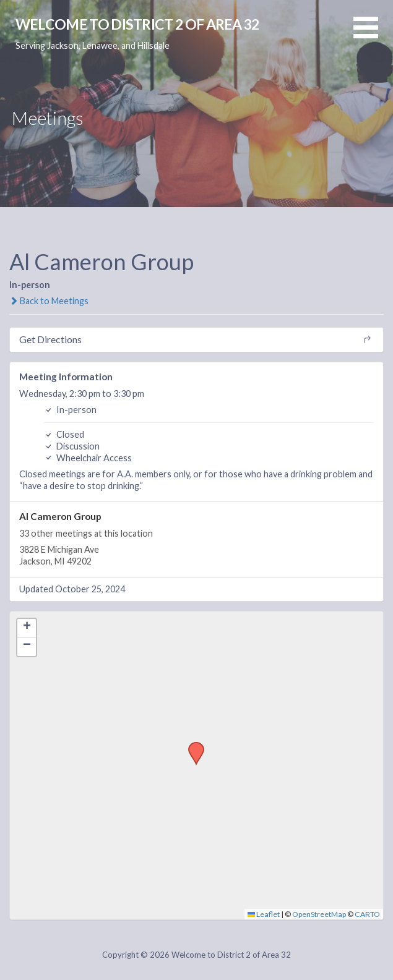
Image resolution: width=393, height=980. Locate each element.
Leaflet (264, 914)
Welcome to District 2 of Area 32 (137, 24)
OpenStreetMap (319, 914)
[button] (373, 35)
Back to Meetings (49, 301)
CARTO (367, 914)
